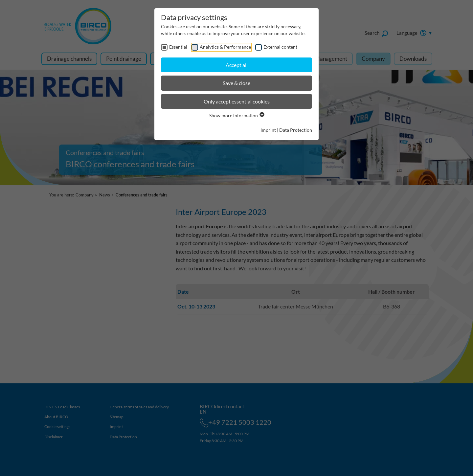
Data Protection (296, 130)
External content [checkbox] (280, 47)
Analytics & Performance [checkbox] (225, 47)
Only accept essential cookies (237, 101)
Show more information (236, 115)
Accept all (237, 65)
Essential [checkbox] (178, 47)
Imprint (268, 130)
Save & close (236, 83)
